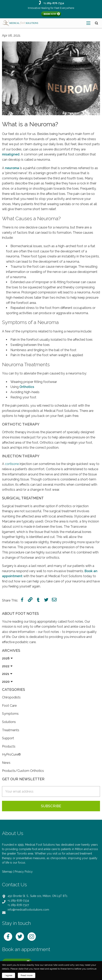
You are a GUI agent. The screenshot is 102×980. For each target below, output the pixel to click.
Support (8, 738)
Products (9, 746)
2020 (6, 682)
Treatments (11, 730)
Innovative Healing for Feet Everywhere (51, 8)
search (96, 23)
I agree (9, 975)
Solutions (9, 722)
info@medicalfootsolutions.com (28, 910)
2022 (6, 666)
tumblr (38, 600)
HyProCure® (11, 754)
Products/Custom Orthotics (23, 771)
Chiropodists (11, 697)
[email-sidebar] (51, 791)
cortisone (12, 464)
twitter (46, 600)
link (30, 600)
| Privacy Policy (23, 872)
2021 (6, 674)
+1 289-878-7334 (54, 3)
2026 (6, 658)
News (6, 763)
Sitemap (7, 872)
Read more (27, 975)
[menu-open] (88, 23)
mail (54, 600)
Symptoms (10, 714)
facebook (22, 600)
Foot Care (9, 706)
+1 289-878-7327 (18, 905)
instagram (32, 937)
